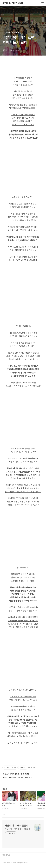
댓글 (4, 814)
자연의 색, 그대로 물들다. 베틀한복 (17, 829)
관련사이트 (6, 855)
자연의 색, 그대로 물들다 (13, 3)
